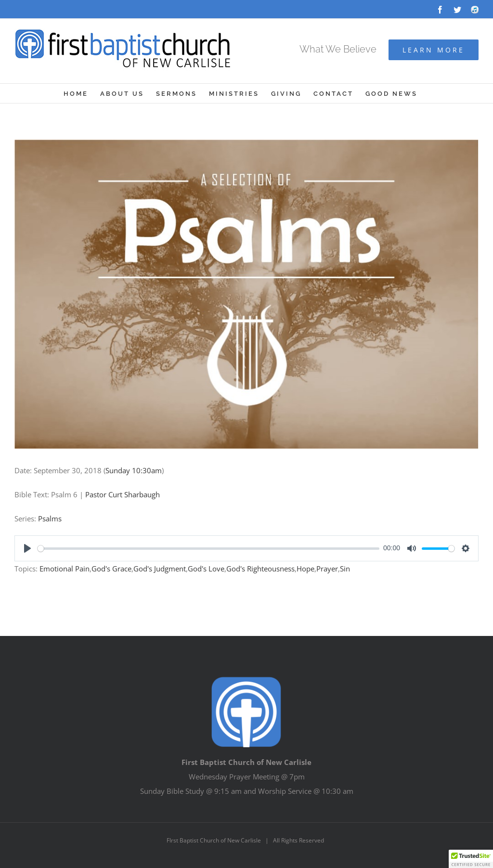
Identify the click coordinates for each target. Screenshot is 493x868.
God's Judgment (160, 569)
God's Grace (111, 569)
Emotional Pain (65, 569)
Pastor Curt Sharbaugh (123, 494)
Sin (345, 569)
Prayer (327, 569)
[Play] (27, 548)
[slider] (208, 549)
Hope (305, 569)
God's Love (206, 569)
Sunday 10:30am (134, 470)
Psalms (50, 518)
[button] (471, 859)
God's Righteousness (260, 569)
